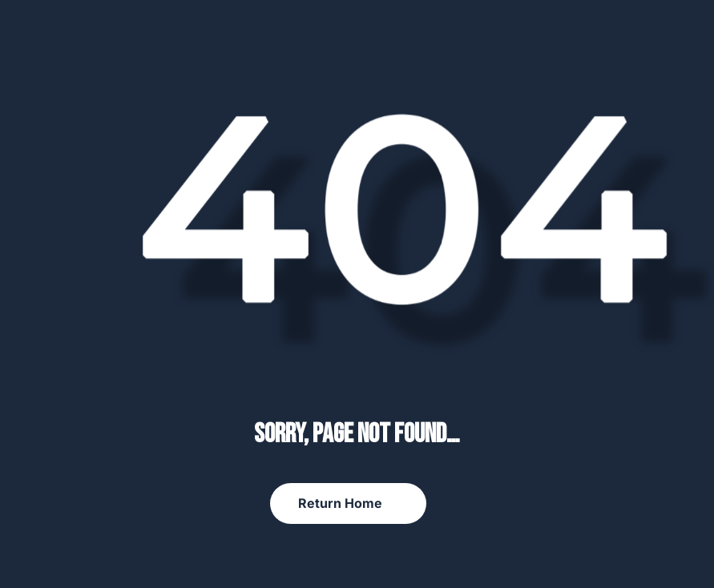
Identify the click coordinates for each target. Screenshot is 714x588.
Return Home (340, 503)
